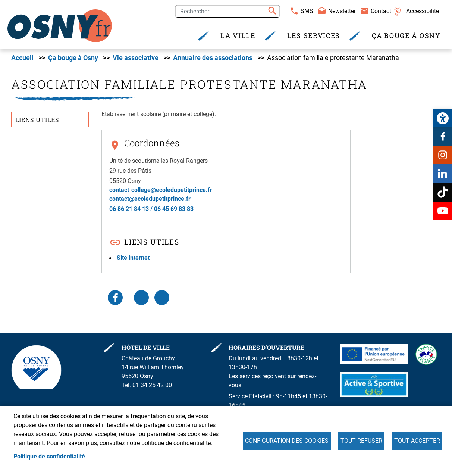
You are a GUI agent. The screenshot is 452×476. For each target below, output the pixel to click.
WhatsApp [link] (162, 298)
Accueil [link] (22, 58)
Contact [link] (381, 11)
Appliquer (271, 11)
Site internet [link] (133, 258)
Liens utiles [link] (37, 120)
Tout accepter (417, 441)
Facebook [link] (443, 136)
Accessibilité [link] (423, 11)
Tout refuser (361, 441)
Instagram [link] (443, 155)
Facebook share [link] (115, 298)
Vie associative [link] (136, 58)
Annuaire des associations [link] (213, 58)
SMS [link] (307, 11)
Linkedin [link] (443, 174)
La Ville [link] (238, 36)
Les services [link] (314, 36)
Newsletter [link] (342, 11)
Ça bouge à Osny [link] (406, 36)
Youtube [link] (443, 211)
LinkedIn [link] (141, 298)
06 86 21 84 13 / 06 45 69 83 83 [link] (151, 209)
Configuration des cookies (287, 441)
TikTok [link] (443, 192)
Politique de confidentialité (49, 456)
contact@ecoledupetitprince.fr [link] (150, 199)
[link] (443, 118)
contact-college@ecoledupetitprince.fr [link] (161, 190)
